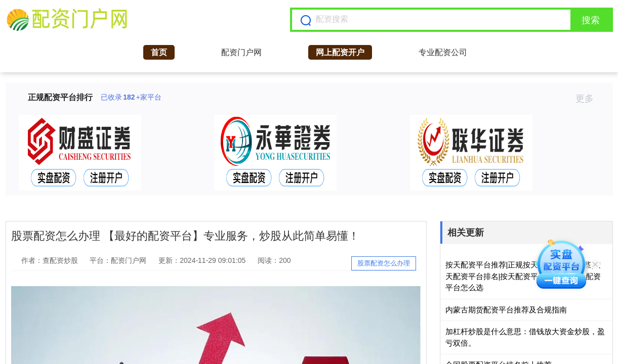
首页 (159, 52)
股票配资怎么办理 (384, 263)
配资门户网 (241, 52)
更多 (589, 99)
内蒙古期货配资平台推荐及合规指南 (506, 310)
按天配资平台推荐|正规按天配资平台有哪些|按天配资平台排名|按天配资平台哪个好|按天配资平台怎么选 (523, 276)
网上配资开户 (340, 52)
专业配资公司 (443, 52)
